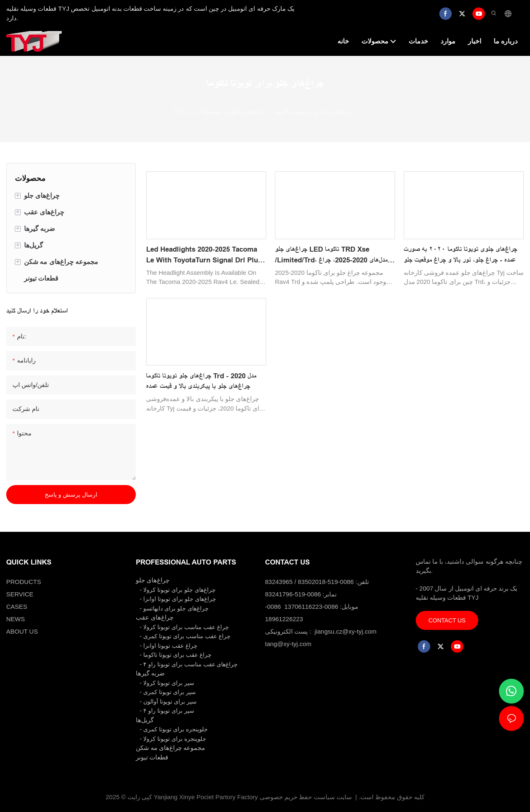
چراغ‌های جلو (248, 112)
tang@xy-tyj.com (288, 644)
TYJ (179, 112)
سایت (344, 797)
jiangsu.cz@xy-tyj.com (346, 631)
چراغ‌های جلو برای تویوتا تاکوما (315, 112)
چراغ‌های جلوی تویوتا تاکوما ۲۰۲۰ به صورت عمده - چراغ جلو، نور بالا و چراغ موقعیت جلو (460, 255)
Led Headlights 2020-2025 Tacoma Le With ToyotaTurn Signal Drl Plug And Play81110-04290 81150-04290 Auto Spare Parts (204, 255)
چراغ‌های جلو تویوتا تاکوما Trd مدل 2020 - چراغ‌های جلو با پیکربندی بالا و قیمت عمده (201, 381)
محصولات (208, 112)
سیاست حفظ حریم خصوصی (297, 797)
